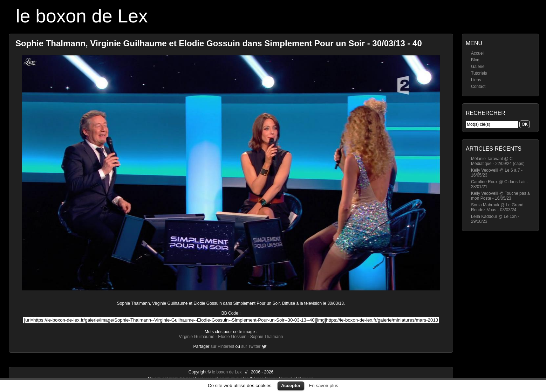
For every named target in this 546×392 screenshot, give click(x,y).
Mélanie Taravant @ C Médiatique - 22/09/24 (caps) (498, 161)
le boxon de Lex (82, 16)
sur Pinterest (222, 346)
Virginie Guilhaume (196, 337)
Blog (475, 60)
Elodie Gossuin (232, 337)
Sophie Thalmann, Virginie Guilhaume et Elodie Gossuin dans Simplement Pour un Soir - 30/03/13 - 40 (219, 43)
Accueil (478, 53)
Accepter (291, 386)
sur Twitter (251, 346)
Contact (478, 87)
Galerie (478, 67)
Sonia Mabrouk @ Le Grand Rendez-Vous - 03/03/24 (497, 207)
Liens (476, 80)
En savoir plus (323, 386)
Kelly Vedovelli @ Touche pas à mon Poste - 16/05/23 (500, 196)
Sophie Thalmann (267, 337)
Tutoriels (479, 73)
